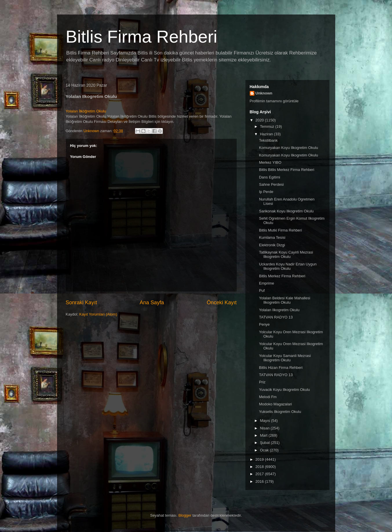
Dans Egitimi (270, 177)
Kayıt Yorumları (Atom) (98, 314)
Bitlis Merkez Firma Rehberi (282, 276)
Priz (262, 382)
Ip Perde (266, 192)
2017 (260, 474)
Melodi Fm (268, 397)
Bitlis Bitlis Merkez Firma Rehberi (287, 170)
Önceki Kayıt (221, 303)
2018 (260, 467)
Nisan (265, 428)
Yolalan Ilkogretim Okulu (279, 310)
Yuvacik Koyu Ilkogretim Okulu (285, 390)
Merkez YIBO (270, 162)
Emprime (267, 283)
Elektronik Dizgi (272, 245)
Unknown (264, 93)
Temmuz (268, 126)
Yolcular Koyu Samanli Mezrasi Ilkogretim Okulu (285, 358)
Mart (264, 435)
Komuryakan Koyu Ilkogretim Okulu (289, 148)
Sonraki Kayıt (81, 303)
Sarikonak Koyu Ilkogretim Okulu (286, 211)
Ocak (265, 450)
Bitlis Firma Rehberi (142, 37)
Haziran (267, 134)
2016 (260, 481)
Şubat (265, 443)
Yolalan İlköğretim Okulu (86, 111)
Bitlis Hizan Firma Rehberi (281, 368)
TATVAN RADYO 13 (276, 317)
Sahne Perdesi (271, 184)
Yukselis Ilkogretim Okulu (280, 412)
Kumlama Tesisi (272, 237)
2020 (260, 120)
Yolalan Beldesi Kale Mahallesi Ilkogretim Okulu (285, 300)
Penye (264, 324)
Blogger (185, 515)
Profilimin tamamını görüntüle (274, 101)
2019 (260, 459)
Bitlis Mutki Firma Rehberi (280, 230)
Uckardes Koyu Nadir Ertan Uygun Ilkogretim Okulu (288, 266)
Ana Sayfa (152, 303)
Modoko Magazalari (275, 404)
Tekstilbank (268, 140)
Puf (262, 290)
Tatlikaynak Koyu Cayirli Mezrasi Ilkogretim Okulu (286, 255)
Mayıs (265, 421)
